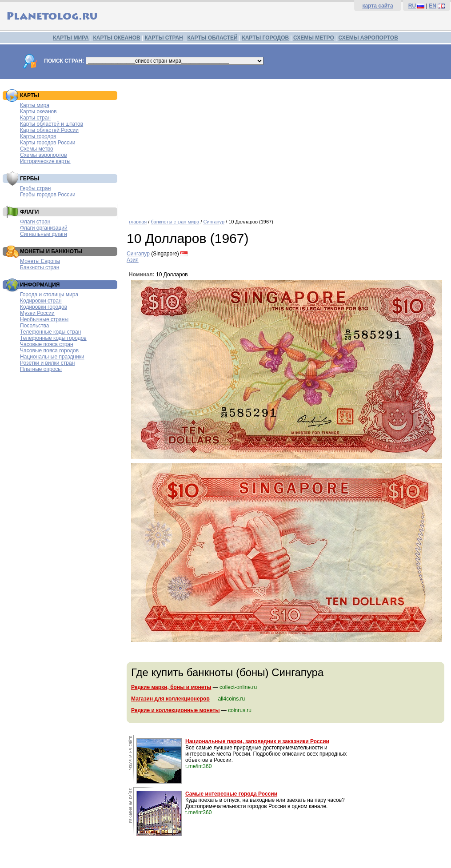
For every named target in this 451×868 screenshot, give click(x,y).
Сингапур (214, 222)
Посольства (35, 326)
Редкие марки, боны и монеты (171, 687)
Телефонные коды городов (53, 338)
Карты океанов (38, 111)
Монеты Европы (40, 261)
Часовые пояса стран (47, 344)
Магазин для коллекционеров (170, 699)
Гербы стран (35, 188)
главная (138, 222)
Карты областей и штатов (52, 124)
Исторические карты (45, 161)
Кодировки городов (44, 307)
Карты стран (35, 118)
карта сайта (377, 6)
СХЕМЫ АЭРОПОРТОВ (368, 38)
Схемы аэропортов (44, 155)
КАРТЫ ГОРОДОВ (265, 38)
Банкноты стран (40, 267)
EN (433, 6)
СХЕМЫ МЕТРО (314, 38)
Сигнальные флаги (44, 234)
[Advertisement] (287, 146)
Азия (133, 260)
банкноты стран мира (175, 222)
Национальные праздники (52, 357)
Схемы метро (37, 149)
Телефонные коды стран (50, 332)
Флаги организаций (44, 228)
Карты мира (35, 105)
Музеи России (37, 313)
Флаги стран (35, 222)
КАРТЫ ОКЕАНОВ (116, 38)
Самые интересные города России (231, 794)
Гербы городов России (48, 195)
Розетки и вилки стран (47, 363)
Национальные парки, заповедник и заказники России (257, 741)
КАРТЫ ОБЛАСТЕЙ (213, 38)
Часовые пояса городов (49, 350)
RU (412, 6)
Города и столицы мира (49, 295)
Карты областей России (49, 130)
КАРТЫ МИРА (71, 38)
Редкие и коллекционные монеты (176, 710)
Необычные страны (44, 319)
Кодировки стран (41, 301)
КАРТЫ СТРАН (164, 38)
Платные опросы (41, 369)
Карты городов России (48, 143)
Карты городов (38, 136)
